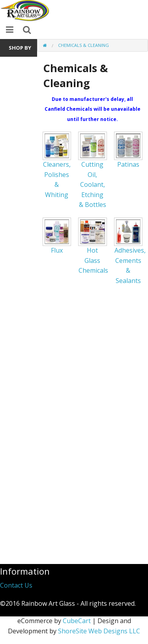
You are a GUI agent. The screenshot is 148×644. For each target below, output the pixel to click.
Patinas (128, 164)
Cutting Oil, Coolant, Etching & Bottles (93, 184)
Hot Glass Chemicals (93, 260)
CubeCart (77, 621)
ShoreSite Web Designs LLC (99, 631)
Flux (57, 250)
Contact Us (16, 585)
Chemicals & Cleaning (83, 45)
